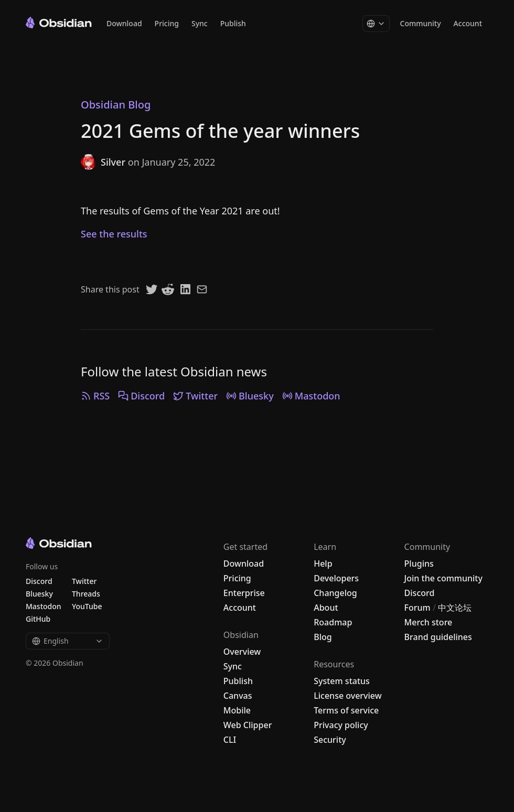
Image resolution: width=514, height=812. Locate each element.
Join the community (443, 578)
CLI (230, 740)
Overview (242, 652)
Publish (233, 23)
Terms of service (346, 710)
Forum (417, 608)
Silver (103, 162)
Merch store (429, 622)
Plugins (419, 564)
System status (342, 681)
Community (421, 23)
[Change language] (376, 24)
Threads (86, 594)
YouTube (87, 606)
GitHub (38, 619)
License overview (347, 696)
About (326, 608)
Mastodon (311, 396)
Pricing (167, 23)
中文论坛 (455, 608)
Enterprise (244, 593)
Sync (200, 23)
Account (468, 23)
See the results (114, 234)
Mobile (237, 710)
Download (124, 23)
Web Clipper (248, 725)
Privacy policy (341, 725)
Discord (141, 396)
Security (330, 740)
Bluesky (250, 396)
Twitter (195, 396)
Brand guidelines (438, 637)
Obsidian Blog (116, 105)
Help (323, 564)
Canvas (238, 696)
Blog (323, 637)
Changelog (335, 593)
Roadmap (333, 622)
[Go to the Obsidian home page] (59, 23)
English (68, 641)
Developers (336, 578)
